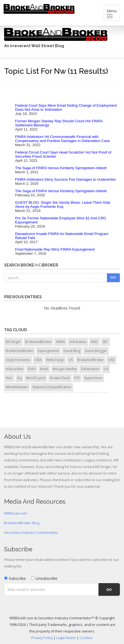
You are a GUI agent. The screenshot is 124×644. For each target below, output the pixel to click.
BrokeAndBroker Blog (22, 523)
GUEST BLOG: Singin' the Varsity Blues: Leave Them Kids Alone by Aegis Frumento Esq (63, 205)
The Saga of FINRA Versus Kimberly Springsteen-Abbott (61, 168)
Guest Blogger (96, 351)
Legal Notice (66, 638)
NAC (9, 378)
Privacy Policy (42, 638)
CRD (111, 360)
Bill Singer (13, 342)
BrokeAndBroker (38, 342)
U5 (71, 360)
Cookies (86, 638)
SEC (105, 342)
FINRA (60, 342)
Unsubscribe (44, 578)
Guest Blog (72, 351)
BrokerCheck (60, 378)
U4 (106, 369)
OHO (32, 369)
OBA (38, 360)
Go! (113, 277)
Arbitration (78, 342)
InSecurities (15, 369)
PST (77, 378)
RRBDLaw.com (16, 513)
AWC (95, 342)
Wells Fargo (55, 360)
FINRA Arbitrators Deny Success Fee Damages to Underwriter (65, 179)
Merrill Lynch (36, 378)
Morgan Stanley (65, 369)
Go (109, 590)
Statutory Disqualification (52, 387)
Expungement (48, 351)
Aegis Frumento (18, 360)
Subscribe (15, 578)
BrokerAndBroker (20, 351)
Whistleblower (17, 387)
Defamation (90, 369)
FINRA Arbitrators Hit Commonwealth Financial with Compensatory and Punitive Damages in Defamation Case (62, 139)
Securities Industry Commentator (31, 533)
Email (44, 369)
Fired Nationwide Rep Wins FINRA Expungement (55, 249)
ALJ (19, 378)
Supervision (93, 378)
